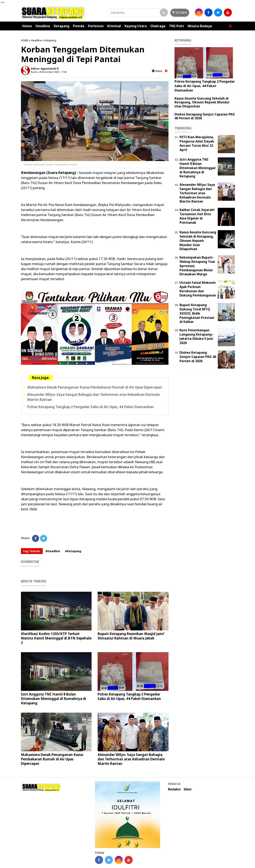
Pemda (79, 26)
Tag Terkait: (32, 551)
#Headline (53, 551)
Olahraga (158, 26)
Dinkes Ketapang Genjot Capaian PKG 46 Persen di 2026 (205, 116)
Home (27, 26)
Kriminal (114, 26)
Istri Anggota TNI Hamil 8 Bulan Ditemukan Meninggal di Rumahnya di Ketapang (54, 699)
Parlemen (96, 26)
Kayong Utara (136, 26)
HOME (25, 40)
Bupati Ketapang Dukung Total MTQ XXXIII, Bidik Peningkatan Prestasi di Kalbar (197, 313)
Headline (43, 26)
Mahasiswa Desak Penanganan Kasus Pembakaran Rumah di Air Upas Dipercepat (95, 387)
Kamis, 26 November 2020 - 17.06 (49, 72)
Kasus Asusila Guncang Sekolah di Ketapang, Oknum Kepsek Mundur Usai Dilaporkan (202, 102)
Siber (188, 789)
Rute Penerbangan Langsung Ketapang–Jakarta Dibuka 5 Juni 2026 (196, 336)
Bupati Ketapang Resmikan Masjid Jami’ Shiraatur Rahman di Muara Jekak (131, 636)
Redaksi (174, 789)
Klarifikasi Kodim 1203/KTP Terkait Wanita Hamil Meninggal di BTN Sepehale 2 (56, 638)
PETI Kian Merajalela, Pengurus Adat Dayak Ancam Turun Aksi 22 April (197, 143)
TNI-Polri (177, 26)
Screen (180, 12)
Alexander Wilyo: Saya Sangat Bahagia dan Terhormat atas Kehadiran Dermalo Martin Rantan (131, 759)
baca (157, 71)
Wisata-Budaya (200, 26)
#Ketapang (73, 551)
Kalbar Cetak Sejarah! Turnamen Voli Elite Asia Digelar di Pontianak (197, 216)
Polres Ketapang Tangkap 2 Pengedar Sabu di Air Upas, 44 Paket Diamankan (90, 407)
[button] (230, 24)
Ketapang (62, 26)
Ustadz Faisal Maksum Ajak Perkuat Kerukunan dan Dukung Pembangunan (198, 289)
